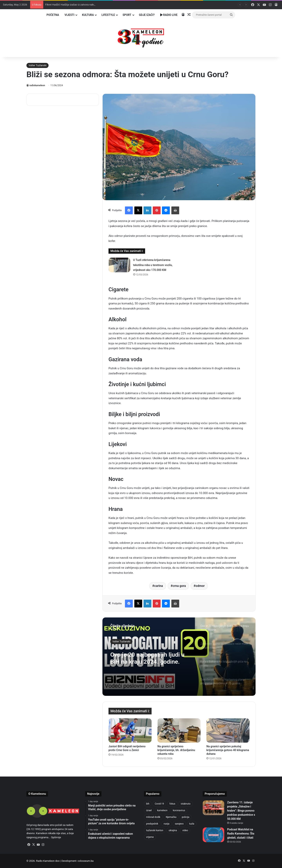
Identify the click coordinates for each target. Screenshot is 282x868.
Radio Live (169, 15)
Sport (127, 15)
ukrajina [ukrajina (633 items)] (173, 830)
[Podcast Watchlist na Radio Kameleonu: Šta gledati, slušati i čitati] (213, 835)
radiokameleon (37, 85)
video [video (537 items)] (185, 830)
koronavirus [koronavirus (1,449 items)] (179, 810)
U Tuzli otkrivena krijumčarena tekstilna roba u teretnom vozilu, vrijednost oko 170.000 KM (153, 265)
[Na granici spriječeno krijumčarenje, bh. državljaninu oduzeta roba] (179, 730)
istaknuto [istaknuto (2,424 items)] (186, 804)
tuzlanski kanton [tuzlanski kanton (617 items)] (155, 830)
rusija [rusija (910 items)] (167, 824)
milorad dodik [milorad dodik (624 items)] (153, 817)
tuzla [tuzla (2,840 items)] (192, 824)
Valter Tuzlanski (38, 65)
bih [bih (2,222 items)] (148, 804)
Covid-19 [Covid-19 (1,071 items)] (159, 804)
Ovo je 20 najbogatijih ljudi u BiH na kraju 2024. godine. (147, 658)
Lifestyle (108, 15)
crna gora (179, 586)
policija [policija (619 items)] (185, 817)
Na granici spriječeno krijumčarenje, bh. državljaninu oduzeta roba (176, 750)
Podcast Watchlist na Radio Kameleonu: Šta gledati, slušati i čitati (241, 834)
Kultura (88, 15)
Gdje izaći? (147, 15)
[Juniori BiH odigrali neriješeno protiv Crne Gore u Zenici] (130, 730)
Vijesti (69, 15)
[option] (179, 657)
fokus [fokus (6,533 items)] (172, 804)
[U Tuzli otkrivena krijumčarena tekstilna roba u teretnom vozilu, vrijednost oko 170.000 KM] (119, 265)
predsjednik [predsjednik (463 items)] (152, 824)
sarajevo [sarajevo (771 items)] (179, 824)
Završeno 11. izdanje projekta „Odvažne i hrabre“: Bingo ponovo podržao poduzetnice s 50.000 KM (241, 811)
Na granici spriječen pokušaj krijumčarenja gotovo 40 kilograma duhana (228, 750)
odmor (200, 586)
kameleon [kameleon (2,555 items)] (162, 810)
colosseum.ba (85, 861)
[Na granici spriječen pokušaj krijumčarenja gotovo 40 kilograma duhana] (228, 730)
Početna (53, 15)
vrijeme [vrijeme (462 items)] (150, 837)
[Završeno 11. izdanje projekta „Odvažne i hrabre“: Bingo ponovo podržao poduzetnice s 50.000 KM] (213, 808)
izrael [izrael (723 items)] (149, 810)
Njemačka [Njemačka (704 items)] (171, 817)
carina (159, 586)
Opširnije (56, 837)
